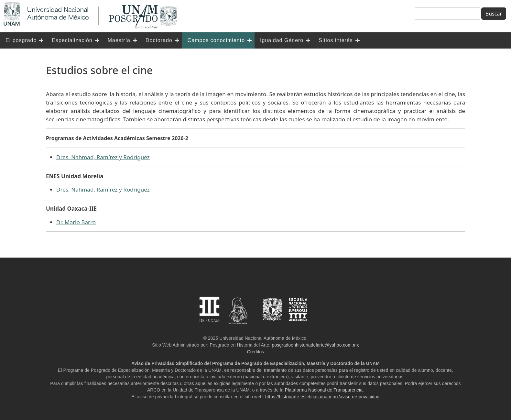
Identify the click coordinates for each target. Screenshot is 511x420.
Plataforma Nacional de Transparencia (324, 390)
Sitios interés (336, 40)
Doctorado (159, 40)
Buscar (494, 14)
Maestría (119, 40)
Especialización (72, 40)
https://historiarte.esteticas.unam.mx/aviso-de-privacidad (322, 397)
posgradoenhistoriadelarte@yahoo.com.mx (315, 345)
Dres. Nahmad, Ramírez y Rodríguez (103, 157)
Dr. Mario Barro (76, 222)
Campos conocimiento (216, 40)
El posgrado (21, 40)
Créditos (256, 352)
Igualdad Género (282, 40)
